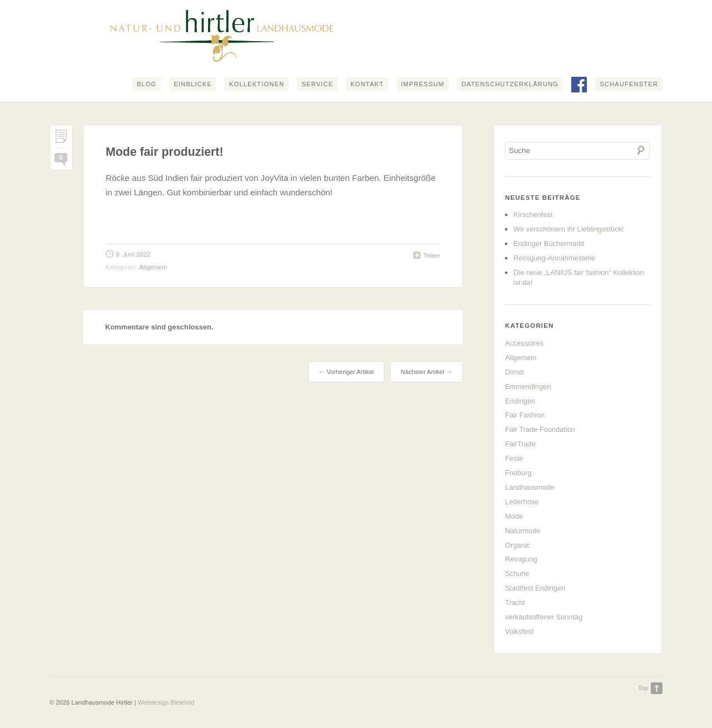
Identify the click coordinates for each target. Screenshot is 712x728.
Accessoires (524, 343)
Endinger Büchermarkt (549, 244)
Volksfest (519, 631)
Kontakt (367, 84)
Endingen (520, 401)
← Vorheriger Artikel (346, 372)
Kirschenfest (533, 215)
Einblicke (193, 84)
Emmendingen (528, 387)
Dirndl (514, 372)
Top (643, 688)
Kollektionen (257, 84)
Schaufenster (629, 84)
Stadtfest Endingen (535, 588)
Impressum (423, 84)
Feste (514, 458)
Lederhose (522, 502)
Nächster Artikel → (426, 372)
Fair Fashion (525, 415)
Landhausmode (530, 487)
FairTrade (520, 444)
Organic (518, 545)
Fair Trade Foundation (540, 429)
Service (317, 84)
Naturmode (523, 531)
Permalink (61, 139)
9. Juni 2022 (133, 254)
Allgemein (153, 267)
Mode (514, 516)
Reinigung (521, 559)
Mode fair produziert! (164, 152)
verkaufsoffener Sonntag (544, 617)
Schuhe (517, 574)
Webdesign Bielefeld (166, 702)
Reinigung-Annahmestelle (554, 258)
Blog (147, 84)
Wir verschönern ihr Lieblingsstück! (568, 229)
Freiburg (518, 473)
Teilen (432, 255)
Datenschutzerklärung (510, 84)
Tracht (515, 602)
